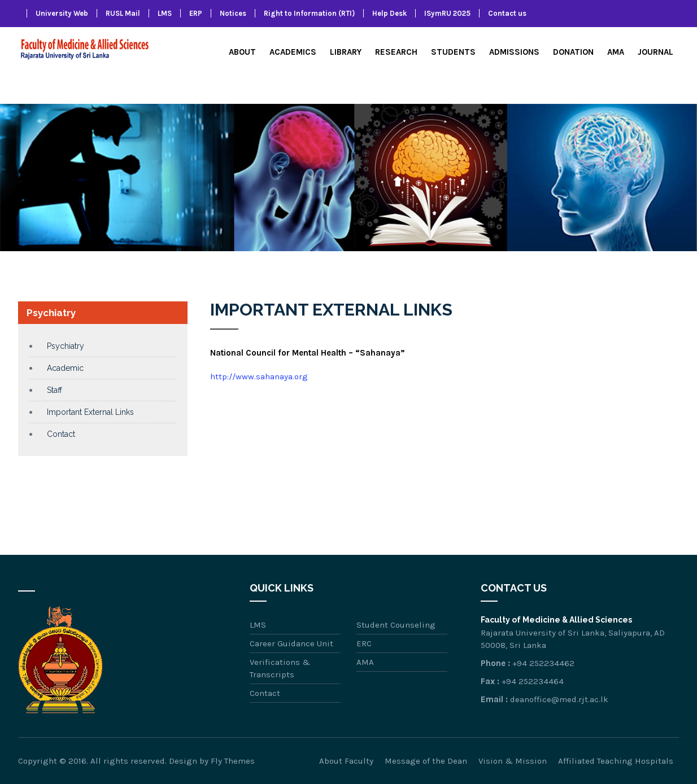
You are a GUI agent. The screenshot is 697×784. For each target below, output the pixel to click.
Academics (293, 52)
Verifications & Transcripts (280, 668)
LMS (165, 13)
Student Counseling (396, 625)
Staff (55, 390)
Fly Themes (233, 761)
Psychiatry (66, 346)
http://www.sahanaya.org (259, 376)
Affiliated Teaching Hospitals (616, 761)
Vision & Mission (513, 761)
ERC (364, 643)
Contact (61, 434)
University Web (62, 13)
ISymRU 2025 (447, 13)
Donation (573, 52)
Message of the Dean (426, 761)
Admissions (514, 52)
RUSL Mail (123, 13)
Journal (655, 52)
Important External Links (90, 412)
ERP (196, 13)
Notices (233, 13)
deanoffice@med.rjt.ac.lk (559, 699)
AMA (616, 52)
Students (453, 52)
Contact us (507, 13)
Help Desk (389, 13)
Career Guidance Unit (291, 643)
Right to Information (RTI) (309, 13)
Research (396, 52)
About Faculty (346, 761)
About (242, 52)
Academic (65, 368)
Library (346, 52)
